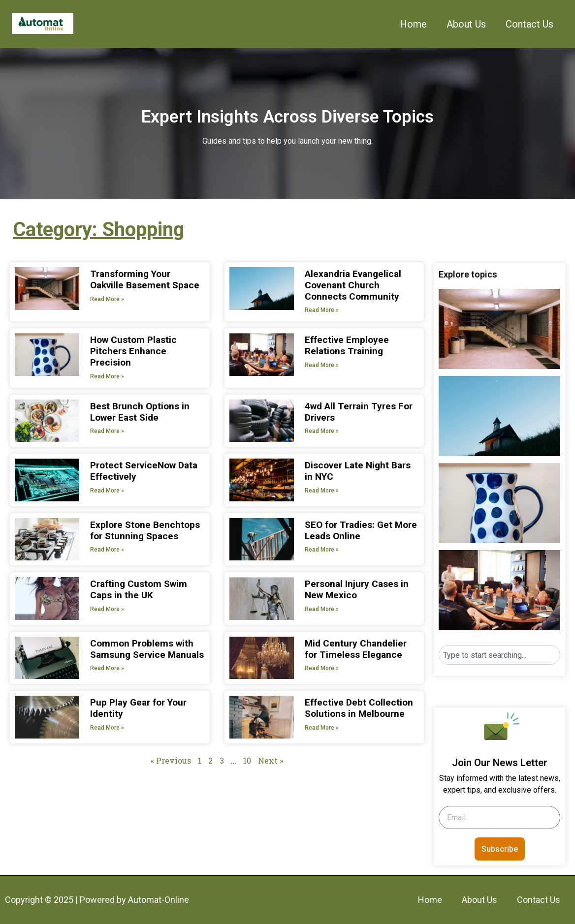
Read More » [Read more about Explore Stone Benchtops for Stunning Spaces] (107, 550)
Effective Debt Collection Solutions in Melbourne (359, 708)
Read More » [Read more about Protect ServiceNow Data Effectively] (107, 491)
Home (413, 24)
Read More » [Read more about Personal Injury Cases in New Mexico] (322, 609)
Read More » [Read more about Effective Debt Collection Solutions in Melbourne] (322, 728)
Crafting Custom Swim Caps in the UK (139, 589)
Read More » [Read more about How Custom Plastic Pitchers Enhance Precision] (107, 376)
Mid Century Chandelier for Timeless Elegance (356, 649)
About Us (466, 24)
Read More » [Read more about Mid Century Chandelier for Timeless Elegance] (322, 668)
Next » (271, 760)
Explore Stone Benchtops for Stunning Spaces (145, 530)
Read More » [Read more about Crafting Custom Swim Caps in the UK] (107, 609)
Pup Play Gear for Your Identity (138, 708)
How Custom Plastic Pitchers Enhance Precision (133, 351)
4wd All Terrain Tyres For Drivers (359, 412)
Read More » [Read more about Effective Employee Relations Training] (322, 365)
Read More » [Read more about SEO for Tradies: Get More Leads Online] (322, 550)
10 (247, 760)
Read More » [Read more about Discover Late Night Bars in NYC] (322, 491)
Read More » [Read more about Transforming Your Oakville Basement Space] (107, 299)
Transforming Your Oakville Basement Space (145, 279)
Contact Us (529, 24)
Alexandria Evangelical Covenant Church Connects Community (353, 285)
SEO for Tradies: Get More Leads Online (361, 530)
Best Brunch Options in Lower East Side (140, 412)
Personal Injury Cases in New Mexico (357, 589)
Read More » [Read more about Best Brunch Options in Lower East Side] (107, 431)
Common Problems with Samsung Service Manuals (147, 649)
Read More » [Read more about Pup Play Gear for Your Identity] (107, 728)
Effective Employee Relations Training (347, 345)
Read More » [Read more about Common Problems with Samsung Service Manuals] (107, 668)
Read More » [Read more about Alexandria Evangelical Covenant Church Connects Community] (322, 310)
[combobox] (499, 655)
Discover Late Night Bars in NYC (358, 471)
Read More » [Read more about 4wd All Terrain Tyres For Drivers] (322, 431)
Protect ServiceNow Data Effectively (144, 471)
